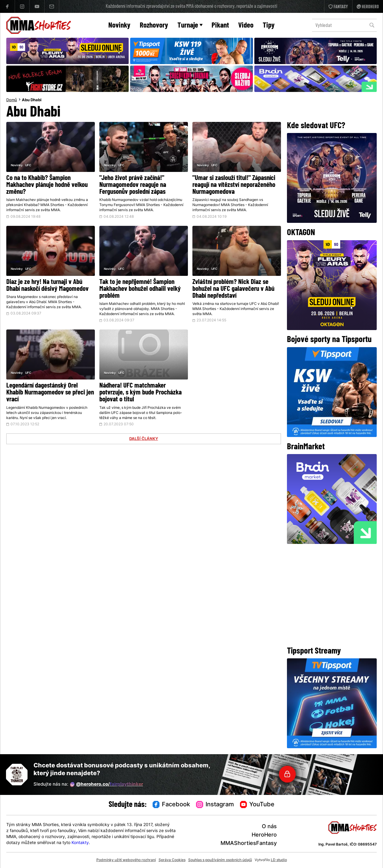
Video (246, 26)
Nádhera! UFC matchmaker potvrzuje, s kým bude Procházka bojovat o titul (140, 393)
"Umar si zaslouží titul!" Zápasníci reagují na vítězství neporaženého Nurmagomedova (234, 185)
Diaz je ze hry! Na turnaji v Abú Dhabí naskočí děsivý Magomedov (47, 286)
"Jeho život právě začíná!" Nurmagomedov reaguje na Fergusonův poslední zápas (133, 185)
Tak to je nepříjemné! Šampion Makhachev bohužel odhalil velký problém (140, 289)
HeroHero (264, 835)
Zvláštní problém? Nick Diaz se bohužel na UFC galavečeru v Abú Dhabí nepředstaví (233, 289)
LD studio (279, 860)
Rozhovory (154, 26)
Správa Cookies (172, 860)
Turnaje (190, 26)
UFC (28, 165)
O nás (269, 827)
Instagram (215, 805)
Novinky (119, 26)
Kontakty (80, 843)
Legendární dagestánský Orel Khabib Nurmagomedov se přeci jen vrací (50, 393)
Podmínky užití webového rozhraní (126, 860)
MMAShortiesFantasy (249, 844)
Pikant (220, 26)
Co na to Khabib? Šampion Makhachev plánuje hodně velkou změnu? (47, 185)
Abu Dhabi (32, 100)
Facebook (171, 805)
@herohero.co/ (107, 784)
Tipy (269, 26)
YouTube (257, 805)
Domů (12, 100)
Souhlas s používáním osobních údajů (220, 860)
